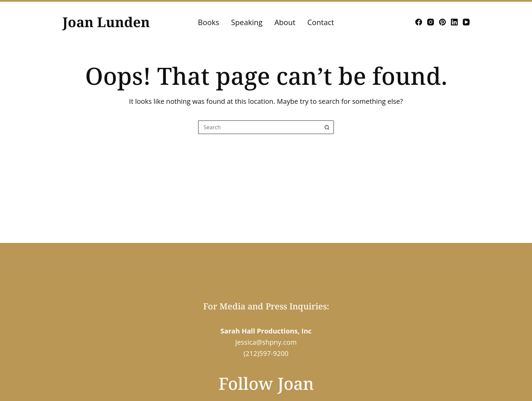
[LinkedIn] (454, 22)
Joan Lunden (106, 22)
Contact (321, 22)
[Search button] (327, 127)
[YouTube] (466, 22)
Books (208, 22)
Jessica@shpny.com (266, 342)
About (285, 22)
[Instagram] (431, 22)
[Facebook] (419, 22)
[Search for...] (259, 127)
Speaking (247, 22)
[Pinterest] (442, 22)
